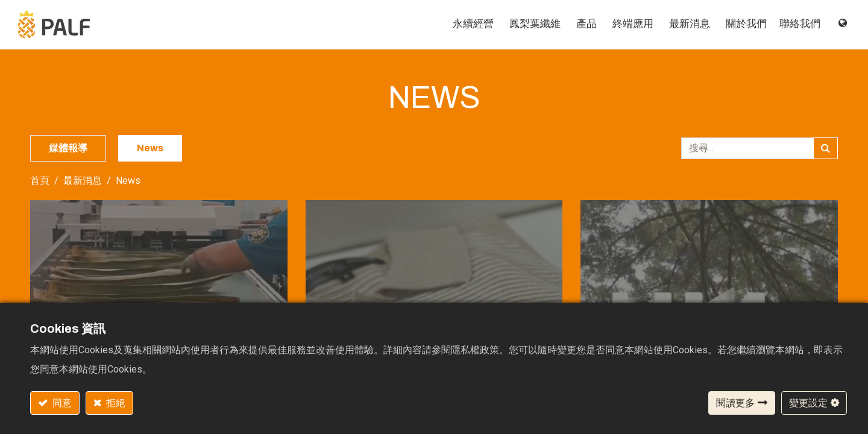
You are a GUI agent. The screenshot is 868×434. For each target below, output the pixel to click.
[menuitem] (457, 25)
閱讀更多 (735, 403)
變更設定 (808, 403)
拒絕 (115, 403)
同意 (61, 403)
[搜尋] (826, 149)
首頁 (40, 181)
